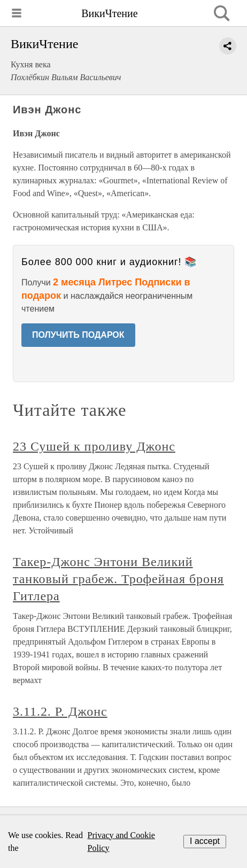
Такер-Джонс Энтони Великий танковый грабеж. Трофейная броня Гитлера (118, 579)
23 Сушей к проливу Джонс (94, 446)
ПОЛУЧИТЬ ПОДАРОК (78, 335)
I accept (205, 841)
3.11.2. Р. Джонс (60, 711)
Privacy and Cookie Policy (121, 842)
